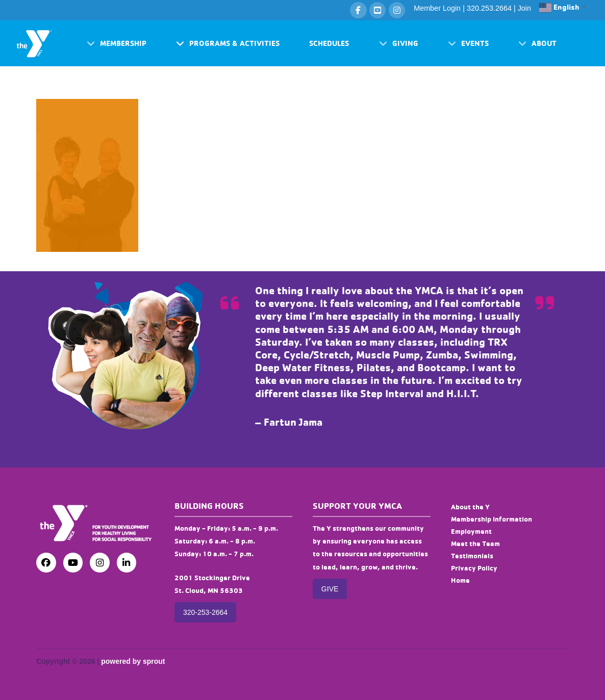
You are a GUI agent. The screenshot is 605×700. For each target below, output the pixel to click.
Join (524, 8)
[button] (117, 44)
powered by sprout (133, 661)
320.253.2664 (489, 8)
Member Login (437, 8)
